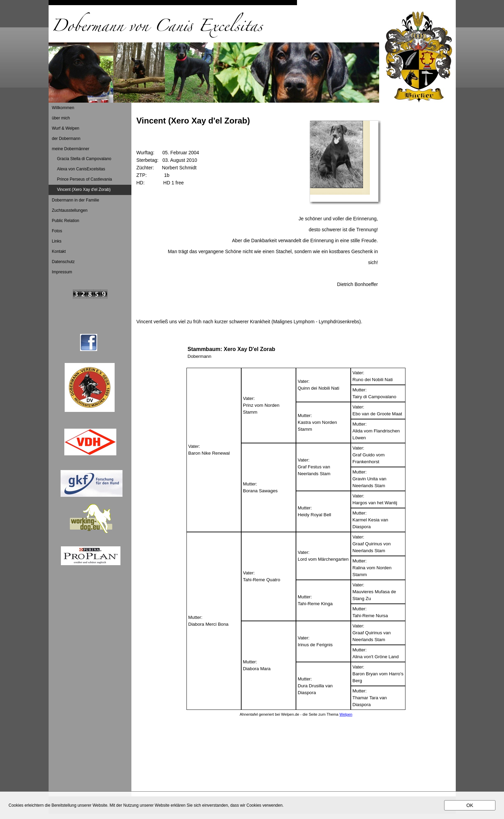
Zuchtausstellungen (70, 210)
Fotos (57, 231)
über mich (61, 118)
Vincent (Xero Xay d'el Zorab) (84, 190)
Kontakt (59, 251)
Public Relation (66, 221)
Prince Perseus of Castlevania (85, 179)
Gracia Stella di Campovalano (84, 159)
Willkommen (63, 108)
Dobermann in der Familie (76, 200)
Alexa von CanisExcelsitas (81, 169)
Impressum (62, 272)
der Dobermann (66, 139)
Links (57, 241)
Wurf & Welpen (66, 128)
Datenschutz (63, 262)
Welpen (346, 714)
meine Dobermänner (71, 149)
